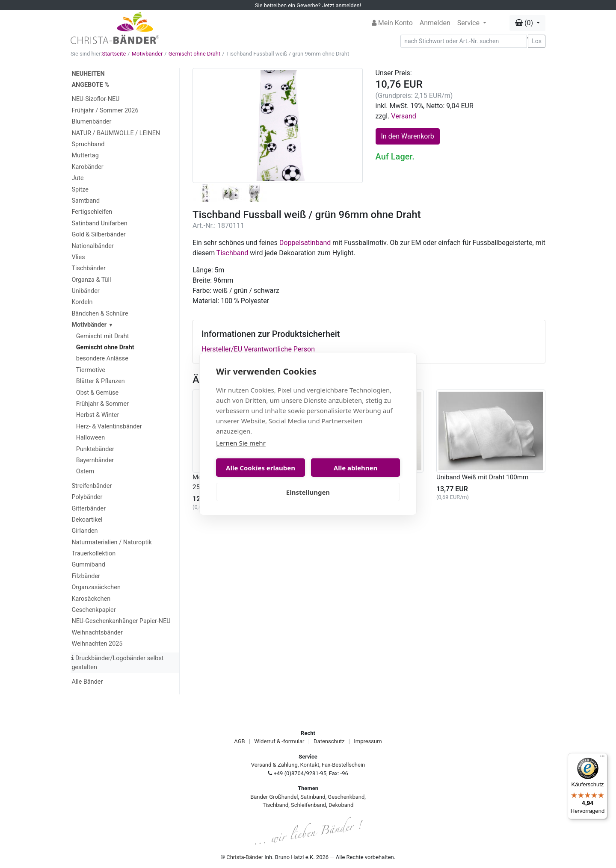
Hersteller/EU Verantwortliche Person (258, 349)
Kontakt (310, 765)
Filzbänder (86, 576)
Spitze (80, 190)
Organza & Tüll (91, 280)
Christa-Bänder (245, 857)
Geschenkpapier (93, 610)
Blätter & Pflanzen (101, 381)
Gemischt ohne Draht (195, 54)
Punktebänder (95, 449)
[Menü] (602, 758)
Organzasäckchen (96, 587)
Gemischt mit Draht (103, 336)
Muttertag (85, 155)
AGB (239, 741)
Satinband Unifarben (99, 223)
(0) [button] (525, 23)
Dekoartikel (87, 520)
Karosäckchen (91, 599)
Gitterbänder (89, 509)
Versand (404, 116)
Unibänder (85, 291)
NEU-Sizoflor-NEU (95, 99)
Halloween (90, 438)
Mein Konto (392, 23)
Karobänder (87, 167)
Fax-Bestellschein (343, 765)
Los (537, 41)
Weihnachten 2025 (97, 644)
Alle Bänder (87, 682)
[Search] (464, 41)
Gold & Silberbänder (98, 235)
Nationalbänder (92, 246)
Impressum (368, 741)
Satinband (313, 797)
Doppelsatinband (305, 243)
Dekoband (341, 805)
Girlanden (84, 531)
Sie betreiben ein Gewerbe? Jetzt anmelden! (308, 5)
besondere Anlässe (102, 359)
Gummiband (88, 565)
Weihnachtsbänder (97, 633)
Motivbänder (147, 54)
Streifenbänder (92, 486)
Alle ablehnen (355, 468)
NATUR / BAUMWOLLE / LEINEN (116, 133)
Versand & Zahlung (274, 765)
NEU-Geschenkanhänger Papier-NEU (121, 621)
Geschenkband (346, 797)
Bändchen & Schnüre (100, 314)
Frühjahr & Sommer (102, 404)
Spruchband (88, 144)
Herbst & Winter (98, 415)
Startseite (114, 54)
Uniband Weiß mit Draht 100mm (482, 477)
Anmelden (435, 23)
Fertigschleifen (92, 212)
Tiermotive (91, 370)
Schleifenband (308, 805)
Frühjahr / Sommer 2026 (105, 111)
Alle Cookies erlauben (261, 468)
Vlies (78, 257)
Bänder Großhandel (274, 797)
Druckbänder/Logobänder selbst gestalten (117, 663)
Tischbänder (88, 268)
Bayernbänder (95, 460)
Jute (77, 178)
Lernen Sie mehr (241, 443)
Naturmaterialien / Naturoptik (112, 542)
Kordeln (82, 302)
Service (469, 23)
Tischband (232, 253)
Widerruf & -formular (279, 741)
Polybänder (87, 497)
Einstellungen (308, 492)
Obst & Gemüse (97, 393)
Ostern (85, 471)
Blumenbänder (91, 122)
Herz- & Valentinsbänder (109, 427)
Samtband (86, 201)
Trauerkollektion (93, 554)
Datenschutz (329, 741)
